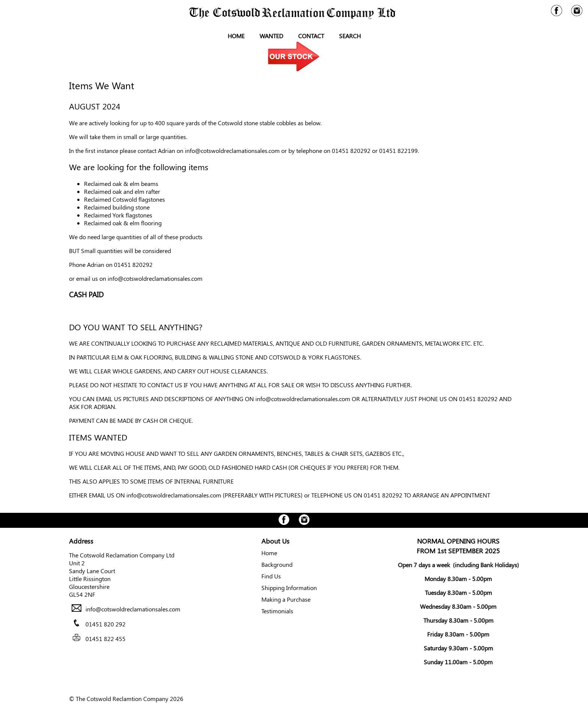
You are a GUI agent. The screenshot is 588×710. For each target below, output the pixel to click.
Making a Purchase (286, 599)
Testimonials (277, 611)
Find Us (271, 576)
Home (236, 36)
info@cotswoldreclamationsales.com (232, 151)
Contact (311, 36)
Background (277, 564)
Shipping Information (289, 588)
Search (350, 36)
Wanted (271, 36)
